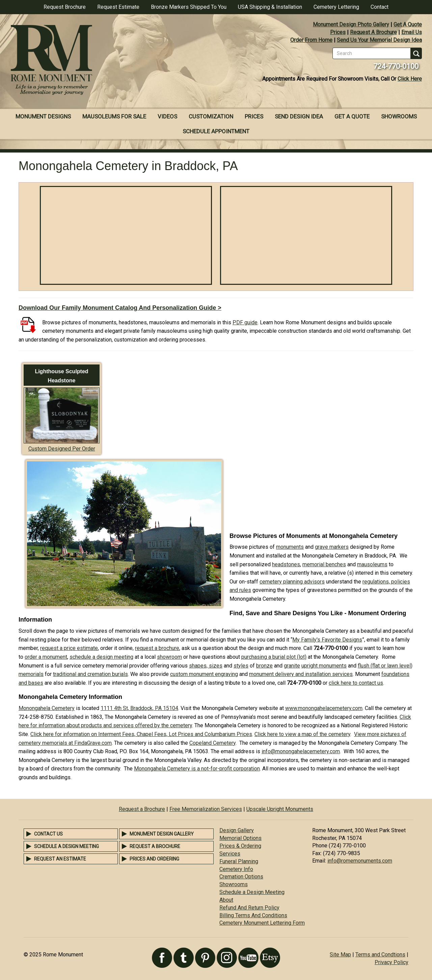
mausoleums (372, 564)
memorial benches (324, 564)
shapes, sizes (206, 666)
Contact (380, 7)
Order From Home (311, 40)
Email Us (412, 32)
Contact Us (48, 834)
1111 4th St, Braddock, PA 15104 (139, 708)
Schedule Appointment (216, 131)
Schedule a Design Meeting (66, 846)
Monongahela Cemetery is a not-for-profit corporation (197, 769)
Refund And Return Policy (249, 908)
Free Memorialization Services (206, 809)
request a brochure (157, 648)
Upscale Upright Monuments (280, 809)
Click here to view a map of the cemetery (302, 734)
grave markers (332, 547)
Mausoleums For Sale (114, 116)
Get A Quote (408, 24)
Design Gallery (237, 830)
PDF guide (245, 322)
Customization (211, 116)
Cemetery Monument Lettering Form (262, 923)
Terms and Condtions (380, 955)
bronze (264, 666)
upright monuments (324, 666)
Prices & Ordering (240, 846)
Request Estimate (118, 7)
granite (292, 666)
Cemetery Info (236, 869)
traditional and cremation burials (90, 674)
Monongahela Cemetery (47, 708)
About (226, 900)
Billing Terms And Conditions (253, 915)
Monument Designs (43, 116)
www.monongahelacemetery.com (324, 708)
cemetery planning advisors (292, 582)
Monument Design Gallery (162, 834)
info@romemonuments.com (360, 861)
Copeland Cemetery (212, 743)
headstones (286, 564)
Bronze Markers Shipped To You (189, 7)
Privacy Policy (391, 962)
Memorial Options (240, 838)
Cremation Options (241, 877)
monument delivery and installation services (301, 674)
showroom (169, 657)
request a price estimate (69, 648)
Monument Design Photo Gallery (351, 24)
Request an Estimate (60, 859)
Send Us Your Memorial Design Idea (379, 40)
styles (241, 666)
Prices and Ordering (154, 859)
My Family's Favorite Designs (327, 640)
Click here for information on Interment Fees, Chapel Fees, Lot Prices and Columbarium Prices (141, 734)
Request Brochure (65, 7)
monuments (290, 547)
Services (230, 854)
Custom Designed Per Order (62, 449)
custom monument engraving (204, 674)
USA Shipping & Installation (270, 7)
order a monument (46, 657)
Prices (338, 32)
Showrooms (399, 116)
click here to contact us (356, 683)
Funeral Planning (239, 861)
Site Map (340, 955)
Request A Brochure (373, 32)
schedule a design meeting (101, 657)
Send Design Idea (299, 116)
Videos (167, 116)
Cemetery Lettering (336, 7)
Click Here (410, 79)
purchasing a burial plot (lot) (274, 657)
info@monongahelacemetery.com (301, 751)
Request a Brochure (142, 809)
